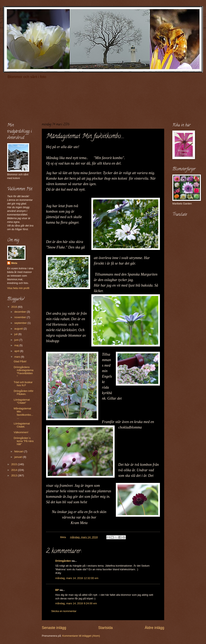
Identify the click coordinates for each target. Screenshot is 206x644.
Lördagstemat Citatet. (22, 425)
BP (57, 590)
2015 (14, 464)
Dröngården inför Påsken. (24, 392)
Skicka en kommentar (64, 611)
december (20, 312)
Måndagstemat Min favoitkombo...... (23, 413)
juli (16, 334)
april (17, 351)
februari (19, 451)
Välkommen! (21, 432)
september (21, 323)
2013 (14, 475)
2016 (14, 307)
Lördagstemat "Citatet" (22, 401)
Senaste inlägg (54, 628)
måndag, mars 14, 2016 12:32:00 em (77, 578)
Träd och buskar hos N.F (23, 384)
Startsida (105, 628)
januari (19, 457)
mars (18, 357)
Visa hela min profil (18, 288)
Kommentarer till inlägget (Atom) (81, 636)
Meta (14, 263)
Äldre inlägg (154, 628)
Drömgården (63, 561)
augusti (19, 329)
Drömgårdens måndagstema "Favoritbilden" (24, 372)
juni (17, 340)
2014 (14, 470)
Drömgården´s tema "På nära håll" (24, 441)
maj (17, 345)
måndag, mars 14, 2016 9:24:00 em (76, 603)
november (20, 317)
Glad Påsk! (20, 361)
